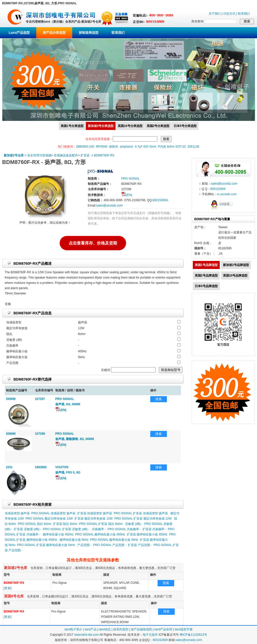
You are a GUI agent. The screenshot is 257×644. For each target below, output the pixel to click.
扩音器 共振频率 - (154, 529)
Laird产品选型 (19, 33)
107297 (40, 399)
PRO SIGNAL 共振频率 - (124, 529)
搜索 (159, 399)
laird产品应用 (163, 629)
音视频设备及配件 (66, 155)
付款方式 (229, 14)
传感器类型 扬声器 (17, 513)
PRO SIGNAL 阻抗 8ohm (35, 524)
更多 (8, 588)
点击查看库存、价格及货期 (93, 243)
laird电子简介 (73, 629)
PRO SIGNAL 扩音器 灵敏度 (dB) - (66, 529)
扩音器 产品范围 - (140, 545)
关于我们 (215, 14)
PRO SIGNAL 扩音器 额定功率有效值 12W (143, 519)
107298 (40, 434)
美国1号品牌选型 (206, 265)
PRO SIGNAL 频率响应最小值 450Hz (100, 534)
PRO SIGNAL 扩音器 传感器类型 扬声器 (141, 513)
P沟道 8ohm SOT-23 (172, 147)
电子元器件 (150, 635)
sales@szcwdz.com (109, 206)
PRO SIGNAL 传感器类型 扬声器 (54, 513)
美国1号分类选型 (72, 126)
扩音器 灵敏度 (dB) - (28, 529)
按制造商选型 (89, 33)
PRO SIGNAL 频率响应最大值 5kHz (114, 540)
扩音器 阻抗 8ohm (65, 524)
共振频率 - (99, 529)
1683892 (41, 467)
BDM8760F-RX (104, 155)
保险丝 (114, 147)
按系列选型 (121, 629)
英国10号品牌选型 (235, 276)
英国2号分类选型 (158, 126)
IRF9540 (102, 147)
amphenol (126, 147)
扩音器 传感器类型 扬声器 (95, 513)
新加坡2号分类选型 (101, 126)
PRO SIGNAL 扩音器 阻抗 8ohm (101, 524)
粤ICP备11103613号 (193, 635)
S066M (11, 434)
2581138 (193, 147)
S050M (11, 399)
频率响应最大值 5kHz (74, 540)
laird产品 (91, 629)
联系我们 (244, 14)
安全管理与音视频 (39, 155)
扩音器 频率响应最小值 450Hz (147, 534)
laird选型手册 (184, 629)
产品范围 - (84, 545)
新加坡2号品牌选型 (236, 265)
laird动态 (105, 629)
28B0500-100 (85, 147)
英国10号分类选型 (130, 126)
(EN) (127, 195)
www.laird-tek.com (86, 635)
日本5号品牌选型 (206, 286)
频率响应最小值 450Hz (58, 534)
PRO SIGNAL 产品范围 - (110, 545)
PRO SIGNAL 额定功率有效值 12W (49, 519)
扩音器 (85, 155)
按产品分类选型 (54, 33)
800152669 (160, 200)
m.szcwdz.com (227, 194)
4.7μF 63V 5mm (145, 147)
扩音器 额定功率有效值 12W (94, 519)
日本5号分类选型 (185, 126)
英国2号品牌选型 (206, 276)
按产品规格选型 (141, 629)
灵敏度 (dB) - (134, 524)
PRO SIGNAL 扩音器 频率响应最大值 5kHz (46, 545)
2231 (9, 467)
